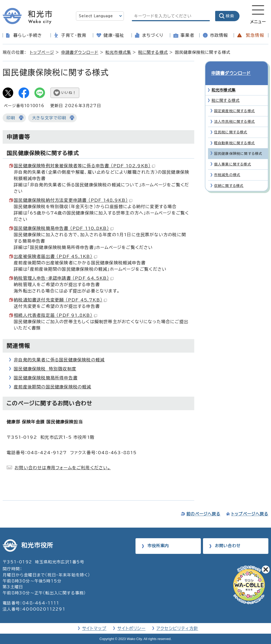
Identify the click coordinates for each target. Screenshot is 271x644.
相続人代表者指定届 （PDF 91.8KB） (55, 315)
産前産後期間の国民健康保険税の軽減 (52, 387)
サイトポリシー (131, 628)
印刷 (11, 118)
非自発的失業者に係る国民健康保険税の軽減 (59, 360)
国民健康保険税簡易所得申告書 (46, 378)
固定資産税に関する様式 (234, 101)
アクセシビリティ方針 (177, 628)
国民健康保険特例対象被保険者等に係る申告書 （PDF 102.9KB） (84, 166)
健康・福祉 (114, 35)
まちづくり (153, 35)
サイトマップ (94, 628)
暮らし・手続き (28, 35)
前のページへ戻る (203, 514)
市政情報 (219, 35)
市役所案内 (158, 546)
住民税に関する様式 (231, 123)
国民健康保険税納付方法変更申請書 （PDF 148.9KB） (73, 200)
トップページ (42, 52)
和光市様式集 (118, 52)
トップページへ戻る (250, 514)
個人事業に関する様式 (233, 155)
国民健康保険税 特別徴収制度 (45, 369)
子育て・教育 (74, 35)
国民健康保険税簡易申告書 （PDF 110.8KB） (64, 228)
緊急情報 (255, 35)
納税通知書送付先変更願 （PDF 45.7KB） (60, 300)
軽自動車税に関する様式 (234, 133)
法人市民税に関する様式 (234, 112)
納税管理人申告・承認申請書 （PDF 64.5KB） (64, 278)
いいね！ (69, 93)
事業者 (187, 35)
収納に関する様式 (229, 176)
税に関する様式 (153, 52)
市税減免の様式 (227, 165)
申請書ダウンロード (80, 52)
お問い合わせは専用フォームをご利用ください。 (63, 468)
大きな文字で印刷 (49, 118)
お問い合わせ (228, 546)
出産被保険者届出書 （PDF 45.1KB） (55, 256)
